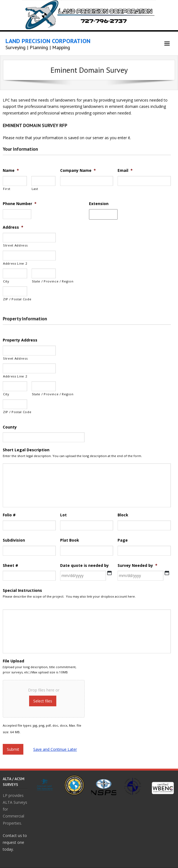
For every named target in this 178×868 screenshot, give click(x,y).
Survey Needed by (137, 565)
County (10, 427)
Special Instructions (22, 590)
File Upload (13, 661)
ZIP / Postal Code (15, 299)
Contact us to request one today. (15, 842)
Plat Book (70, 540)
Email (125, 170)
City (6, 281)
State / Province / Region (44, 281)
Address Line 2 (15, 263)
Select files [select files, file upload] (43, 701)
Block (123, 515)
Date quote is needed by (84, 565)
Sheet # (10, 565)
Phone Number (20, 204)
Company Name (78, 170)
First (7, 189)
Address (13, 227)
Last (35, 189)
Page (123, 540)
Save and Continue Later (55, 749)
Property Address (20, 340)
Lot (63, 515)
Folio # (9, 515)
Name (11, 170)
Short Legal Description (26, 450)
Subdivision (14, 540)
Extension (99, 204)
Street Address (15, 245)
